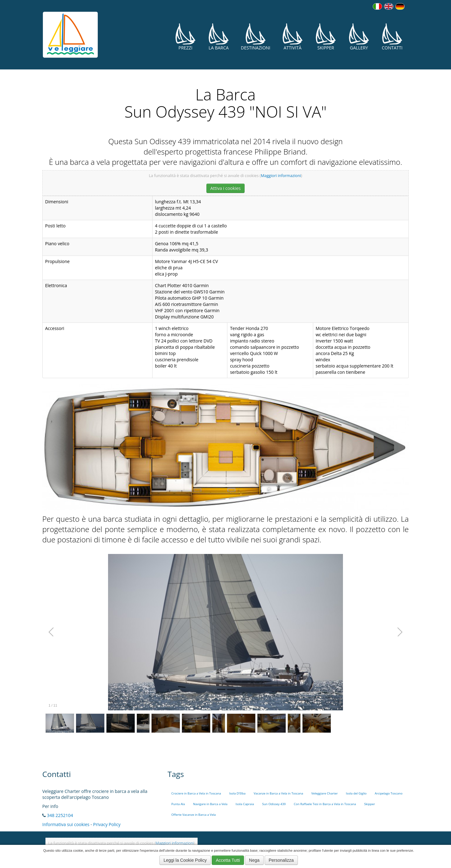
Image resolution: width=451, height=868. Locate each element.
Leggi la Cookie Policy (185, 860)
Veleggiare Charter (325, 793)
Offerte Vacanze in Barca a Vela (194, 815)
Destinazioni (256, 37)
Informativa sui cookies (66, 824)
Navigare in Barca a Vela (210, 804)
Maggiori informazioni (281, 176)
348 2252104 (60, 815)
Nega (254, 860)
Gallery (359, 37)
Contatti (392, 37)
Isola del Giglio (356, 793)
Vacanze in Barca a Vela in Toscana (278, 793)
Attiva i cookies (226, 188)
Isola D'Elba (237, 793)
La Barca (219, 37)
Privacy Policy (107, 824)
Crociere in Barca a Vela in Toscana (196, 793)
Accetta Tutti (228, 860)
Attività (293, 37)
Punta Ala (178, 804)
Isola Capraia (245, 804)
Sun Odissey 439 (274, 804)
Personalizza (281, 860)
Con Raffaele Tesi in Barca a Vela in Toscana (325, 804)
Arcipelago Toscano (389, 793)
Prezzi (185, 37)
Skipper (326, 37)
